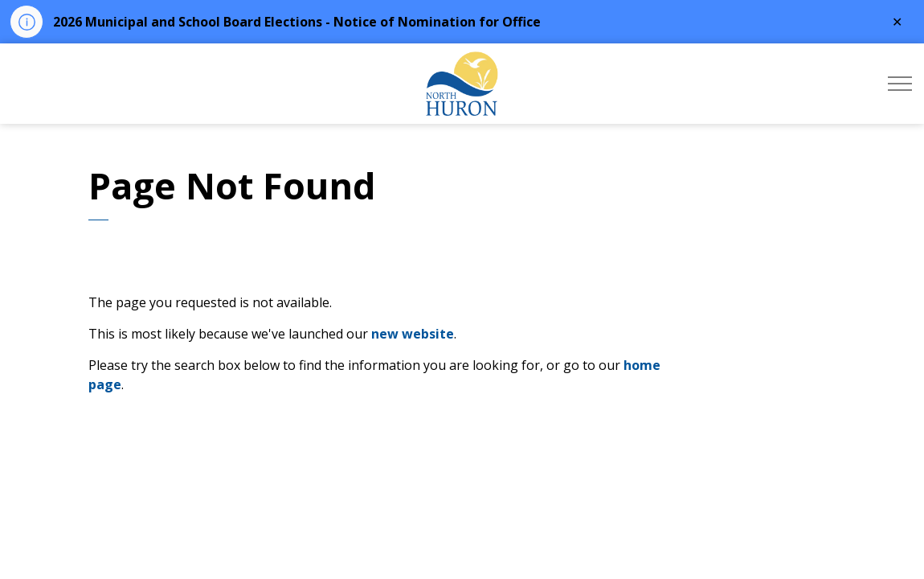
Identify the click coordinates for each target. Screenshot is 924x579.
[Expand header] (900, 84)
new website (413, 334)
